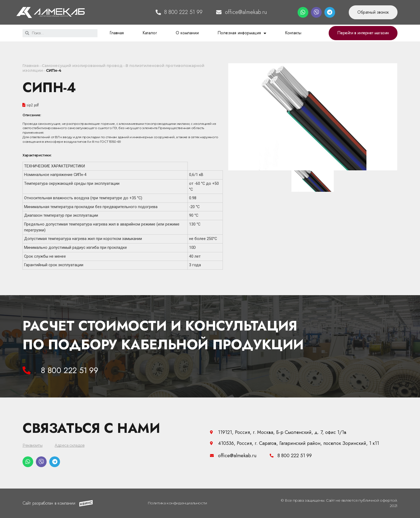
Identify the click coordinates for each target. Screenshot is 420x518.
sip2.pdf (33, 105)
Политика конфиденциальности (177, 503)
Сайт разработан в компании (49, 503)
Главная (117, 33)
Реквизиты (32, 445)
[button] (373, 12)
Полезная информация (242, 33)
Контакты (293, 33)
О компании (187, 33)
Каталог (150, 33)
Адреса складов (70, 445)
